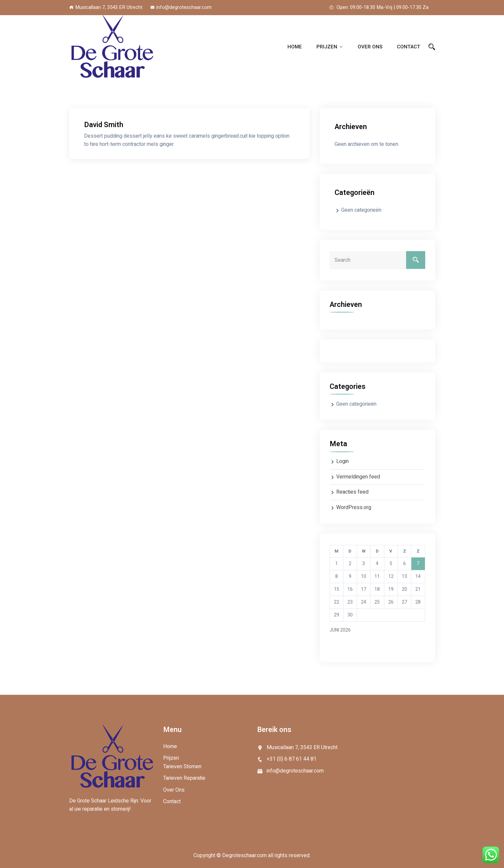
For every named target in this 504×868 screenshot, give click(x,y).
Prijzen (327, 47)
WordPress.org (354, 507)
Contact (409, 47)
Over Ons (370, 47)
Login (342, 461)
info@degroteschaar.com (181, 7)
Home (295, 47)
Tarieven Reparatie (184, 778)
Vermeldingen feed (358, 477)
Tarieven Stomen (182, 767)
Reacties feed (352, 492)
